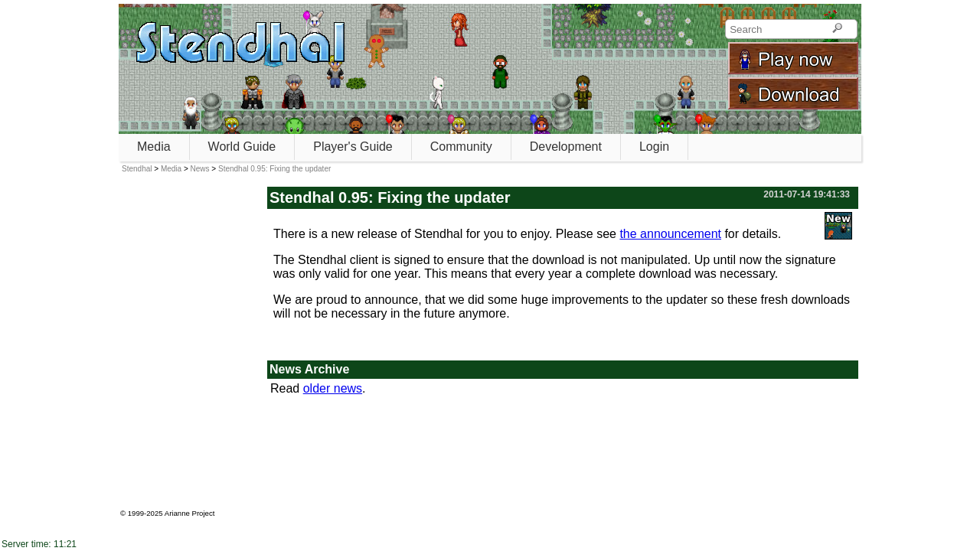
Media (154, 147)
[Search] (837, 29)
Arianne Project (190, 513)
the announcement (670, 234)
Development (566, 147)
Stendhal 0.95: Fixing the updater (274, 169)
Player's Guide (353, 147)
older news (333, 388)
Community (461, 147)
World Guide (242, 147)
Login (654, 147)
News (200, 169)
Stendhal (137, 169)
